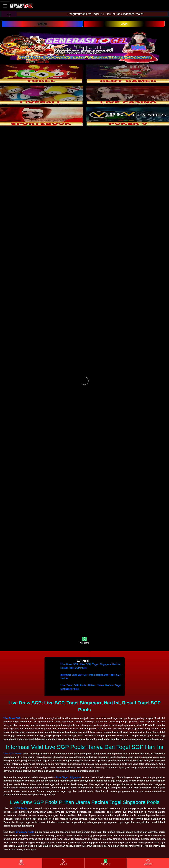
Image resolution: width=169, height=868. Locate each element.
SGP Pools (21, 808)
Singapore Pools (25, 832)
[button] (84, 661)
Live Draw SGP (12, 718)
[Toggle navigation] (5, 6)
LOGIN (124, 24)
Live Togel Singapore (68, 777)
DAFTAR (42, 24)
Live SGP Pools (13, 754)
